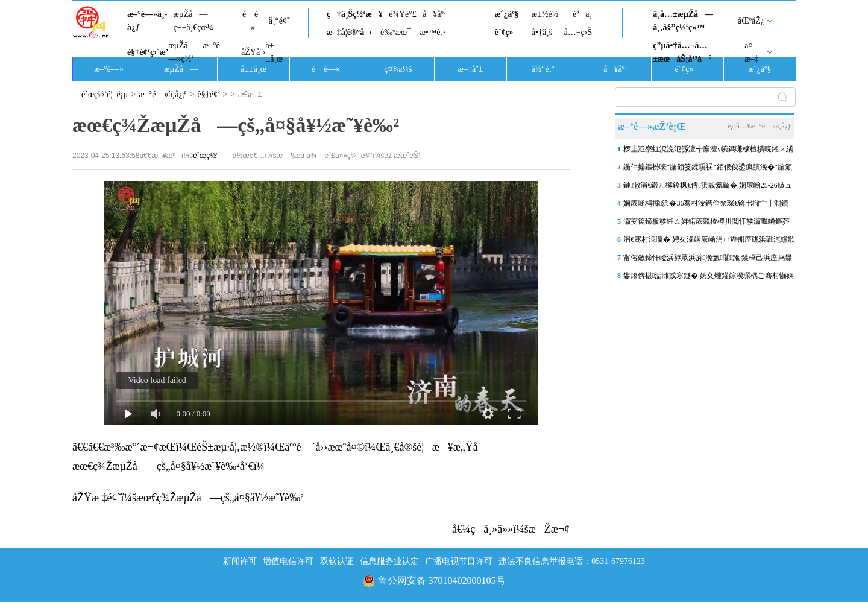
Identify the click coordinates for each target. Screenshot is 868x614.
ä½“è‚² (542, 69)
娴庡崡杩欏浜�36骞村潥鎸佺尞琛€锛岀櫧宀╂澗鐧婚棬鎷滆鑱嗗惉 (706, 206)
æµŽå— (181, 69)
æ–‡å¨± (471, 69)
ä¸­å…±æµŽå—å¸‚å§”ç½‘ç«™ (683, 21)
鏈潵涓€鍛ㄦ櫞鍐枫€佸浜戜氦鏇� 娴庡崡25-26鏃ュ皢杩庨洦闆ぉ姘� (708, 188)
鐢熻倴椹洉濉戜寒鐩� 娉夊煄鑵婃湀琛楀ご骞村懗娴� (709, 278)
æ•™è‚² (432, 32)
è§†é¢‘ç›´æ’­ (148, 52)
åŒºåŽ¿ (751, 21)
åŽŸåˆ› (253, 52)
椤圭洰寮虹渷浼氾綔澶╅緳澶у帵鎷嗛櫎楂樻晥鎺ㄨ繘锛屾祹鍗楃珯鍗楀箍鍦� (708, 151)
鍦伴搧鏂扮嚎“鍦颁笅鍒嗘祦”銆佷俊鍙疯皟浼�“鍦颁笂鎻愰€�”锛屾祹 (708, 169)
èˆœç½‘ (205, 156)
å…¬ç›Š (578, 32)
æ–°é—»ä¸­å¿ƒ (147, 21)
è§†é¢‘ (209, 94)
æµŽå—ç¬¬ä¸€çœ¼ (193, 21)
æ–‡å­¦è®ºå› (349, 32)
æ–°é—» (109, 69)
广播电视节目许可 (459, 561)
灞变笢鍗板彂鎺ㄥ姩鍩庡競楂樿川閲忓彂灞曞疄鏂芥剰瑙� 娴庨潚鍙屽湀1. (706, 224)
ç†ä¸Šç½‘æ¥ (355, 14)
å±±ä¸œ (274, 52)
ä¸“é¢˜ (279, 21)
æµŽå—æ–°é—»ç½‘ (194, 52)
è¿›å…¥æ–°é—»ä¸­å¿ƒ (759, 126)
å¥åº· (434, 14)
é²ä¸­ (582, 14)
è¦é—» (250, 21)
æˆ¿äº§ (506, 14)
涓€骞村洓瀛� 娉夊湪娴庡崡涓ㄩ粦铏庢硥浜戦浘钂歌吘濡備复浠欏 (709, 242)
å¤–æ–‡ (751, 52)
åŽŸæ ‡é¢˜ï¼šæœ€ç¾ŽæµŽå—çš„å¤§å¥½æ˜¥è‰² (188, 498)
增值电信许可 (288, 561)
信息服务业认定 (389, 561)
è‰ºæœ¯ (396, 32)
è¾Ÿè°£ (403, 14)
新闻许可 (240, 561)
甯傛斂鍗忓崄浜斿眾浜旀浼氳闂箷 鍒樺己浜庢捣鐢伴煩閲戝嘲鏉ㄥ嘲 (708, 260)
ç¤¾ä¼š (398, 69)
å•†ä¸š (542, 32)
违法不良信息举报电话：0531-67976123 (572, 561)
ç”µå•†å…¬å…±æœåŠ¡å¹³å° (682, 52)
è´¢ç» (507, 32)
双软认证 (337, 561)
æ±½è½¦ (546, 14)
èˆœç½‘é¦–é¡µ (105, 94)
